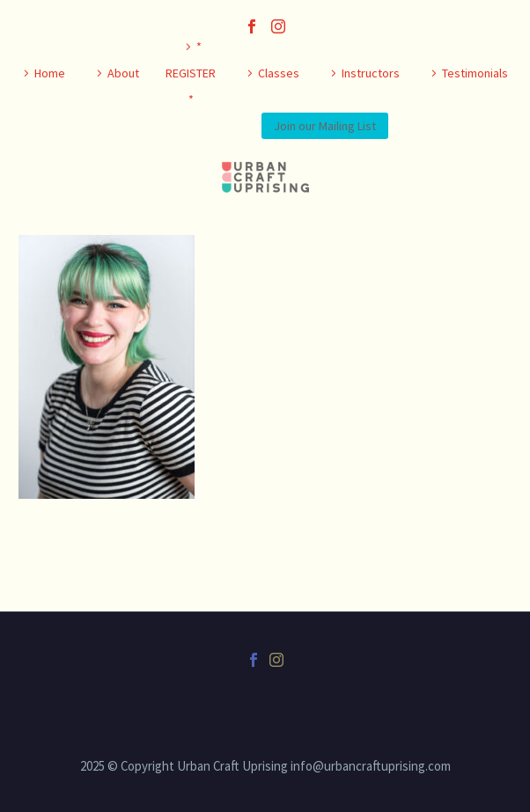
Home (50, 73)
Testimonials (475, 73)
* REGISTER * (191, 73)
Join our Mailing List (325, 126)
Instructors (371, 73)
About (123, 73)
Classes (279, 73)
